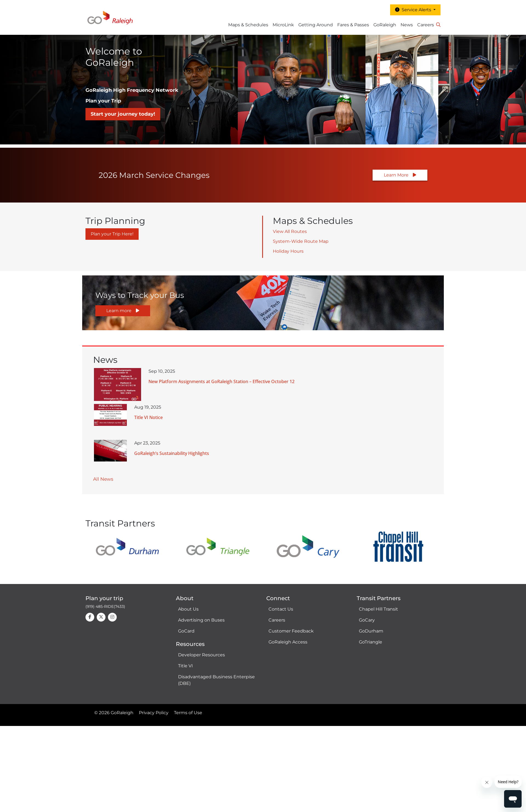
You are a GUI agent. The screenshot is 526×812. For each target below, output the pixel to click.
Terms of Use (188, 713)
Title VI (185, 666)
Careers (426, 25)
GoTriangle (371, 642)
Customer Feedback (291, 631)
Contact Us (281, 609)
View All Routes (290, 231)
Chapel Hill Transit (378, 609)
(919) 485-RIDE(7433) (105, 606)
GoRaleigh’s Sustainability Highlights (172, 453)
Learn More (396, 175)
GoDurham (371, 631)
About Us (188, 609)
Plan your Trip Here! (112, 234)
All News (103, 479)
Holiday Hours (288, 251)
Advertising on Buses (201, 620)
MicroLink (283, 25)
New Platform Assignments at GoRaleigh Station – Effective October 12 (221, 381)
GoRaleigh (385, 25)
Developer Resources (201, 655)
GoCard (186, 631)
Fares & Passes (353, 25)
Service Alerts (414, 10)
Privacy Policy (154, 713)
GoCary (367, 620)
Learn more (119, 311)
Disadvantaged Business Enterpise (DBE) (216, 680)
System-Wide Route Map (301, 241)
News (407, 25)
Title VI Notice (148, 417)
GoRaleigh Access (288, 642)
